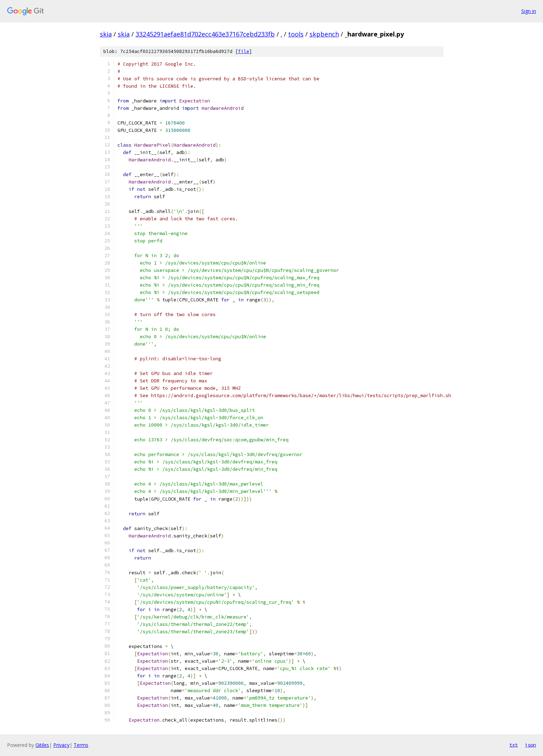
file (244, 51)
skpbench (324, 34)
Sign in (529, 11)
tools (296, 34)
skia (106, 34)
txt (514, 745)
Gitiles (42, 745)
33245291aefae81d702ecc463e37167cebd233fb (205, 34)
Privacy (61, 745)
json (530, 745)
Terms (81, 745)
